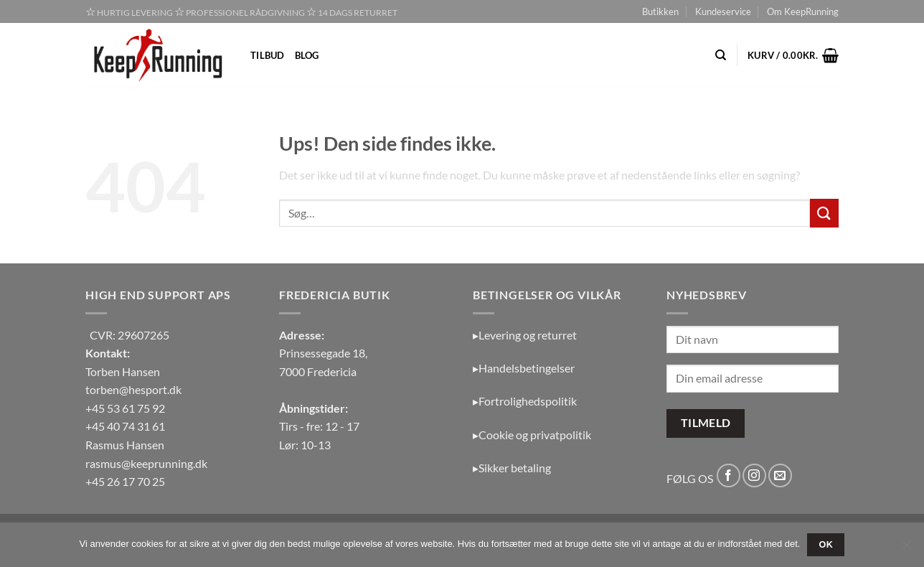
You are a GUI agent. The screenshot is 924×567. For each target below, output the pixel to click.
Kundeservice (723, 11)
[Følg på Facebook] (729, 475)
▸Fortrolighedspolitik (525, 401)
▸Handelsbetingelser (524, 368)
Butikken (660, 11)
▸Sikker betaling (512, 468)
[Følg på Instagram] (754, 475)
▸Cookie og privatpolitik (532, 435)
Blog (307, 55)
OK (826, 545)
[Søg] (721, 55)
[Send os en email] (780, 475)
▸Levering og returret (525, 335)
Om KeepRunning (803, 11)
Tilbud (268, 55)
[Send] (824, 213)
